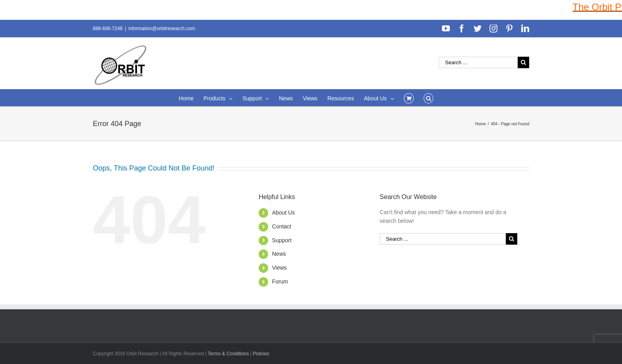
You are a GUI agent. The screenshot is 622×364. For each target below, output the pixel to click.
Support (282, 240)
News (279, 254)
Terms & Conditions (229, 354)
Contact (282, 226)
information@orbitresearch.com (162, 29)
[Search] (429, 98)
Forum (280, 282)
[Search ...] (478, 62)
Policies (261, 354)
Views (279, 268)
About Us (284, 213)
